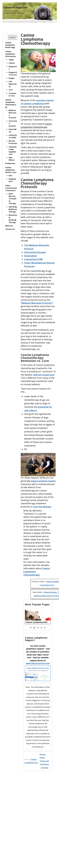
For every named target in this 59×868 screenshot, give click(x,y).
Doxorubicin (31, 256)
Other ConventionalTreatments (11, 188)
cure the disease (42, 507)
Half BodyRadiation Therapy (13, 209)
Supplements (12, 180)
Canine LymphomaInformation (11, 54)
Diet (10, 176)
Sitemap (45, 768)
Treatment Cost (12, 95)
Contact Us (10, 229)
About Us (9, 226)
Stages (12, 78)
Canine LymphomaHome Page (10, 45)
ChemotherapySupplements (13, 151)
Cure (11, 90)
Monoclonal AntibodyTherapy (13, 219)
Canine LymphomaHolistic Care (11, 170)
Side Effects (12, 159)
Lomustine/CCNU (33, 259)
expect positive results (43, 481)
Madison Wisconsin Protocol (37, 303)
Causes (12, 63)
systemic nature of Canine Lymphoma (37, 102)
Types (11, 60)
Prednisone (10, 163)
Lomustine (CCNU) (13, 136)
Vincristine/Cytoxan (35, 252)
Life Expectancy (13, 84)
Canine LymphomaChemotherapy (11, 103)
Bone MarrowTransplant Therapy (13, 199)
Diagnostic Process (13, 74)
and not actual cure (44, 375)
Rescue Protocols (13, 142)
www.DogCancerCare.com (38, 663)
